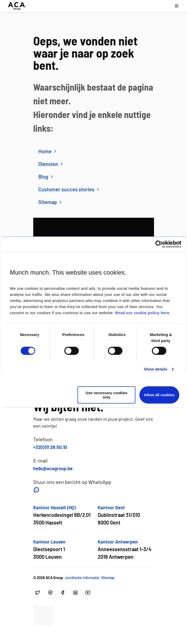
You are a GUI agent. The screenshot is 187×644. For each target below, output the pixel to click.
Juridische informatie (82, 578)
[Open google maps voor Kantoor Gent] (119, 515)
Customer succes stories (69, 189)
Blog (46, 177)
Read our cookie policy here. (143, 313)
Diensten (51, 164)
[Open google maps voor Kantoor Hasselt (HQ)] (62, 515)
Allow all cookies (159, 395)
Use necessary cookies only (106, 395)
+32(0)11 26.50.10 (50, 447)
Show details (156, 369)
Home (48, 151)
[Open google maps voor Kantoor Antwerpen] (125, 549)
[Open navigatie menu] (176, 6)
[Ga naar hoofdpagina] (17, 6)
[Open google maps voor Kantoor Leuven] (49, 549)
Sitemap (51, 202)
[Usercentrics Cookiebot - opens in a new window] (159, 244)
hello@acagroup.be (53, 468)
